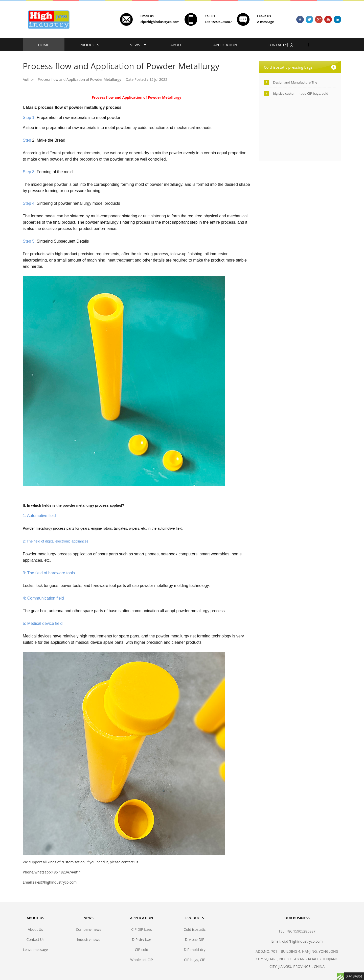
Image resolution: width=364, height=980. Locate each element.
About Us (35, 929)
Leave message (36, 950)
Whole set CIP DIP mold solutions (141, 960)
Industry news (88, 939)
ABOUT (177, 45)
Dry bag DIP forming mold (195, 939)
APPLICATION (225, 45)
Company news (88, 929)
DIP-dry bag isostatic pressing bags (141, 939)
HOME (44, 45)
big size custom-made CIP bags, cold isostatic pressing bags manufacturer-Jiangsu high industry (302, 94)
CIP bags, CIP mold (195, 960)
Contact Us (36, 939)
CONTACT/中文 (280, 45)
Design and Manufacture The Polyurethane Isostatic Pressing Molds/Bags (297, 82)
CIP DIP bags (142, 929)
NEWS (135, 45)
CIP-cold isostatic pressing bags (141, 950)
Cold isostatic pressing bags (195, 929)
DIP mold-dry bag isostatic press (195, 950)
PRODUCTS (89, 45)
